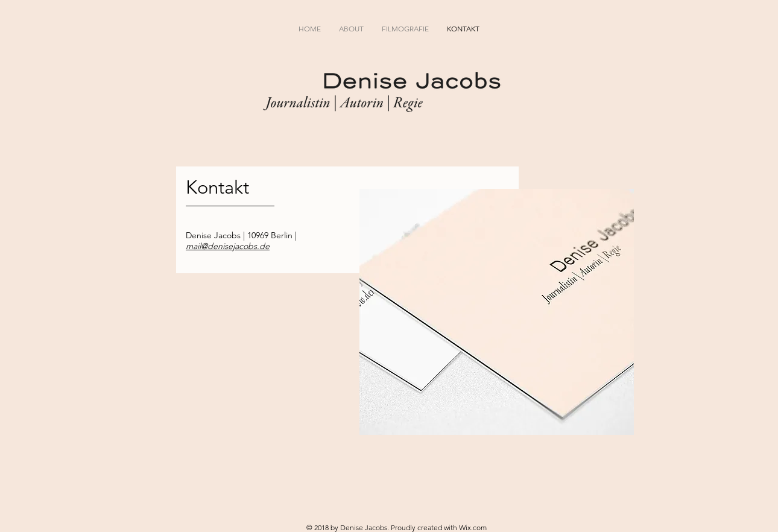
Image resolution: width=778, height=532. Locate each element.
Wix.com (473, 527)
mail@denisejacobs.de (228, 246)
